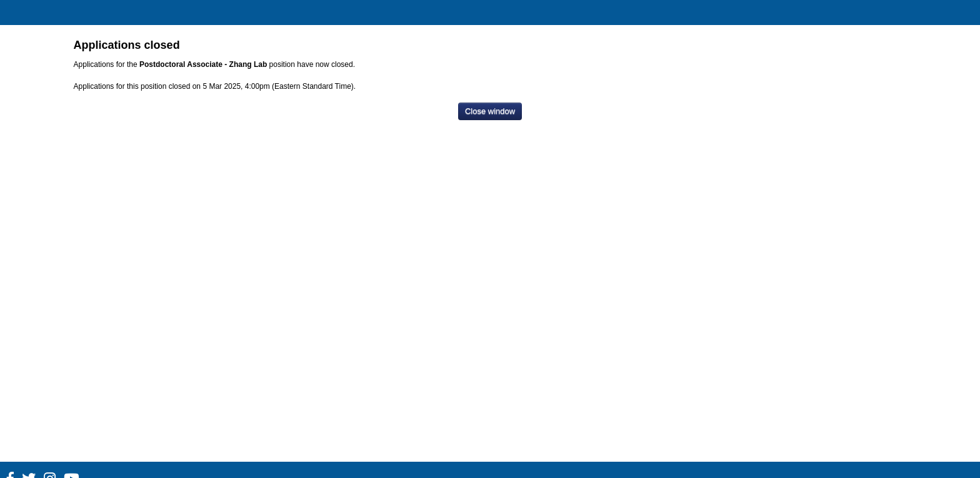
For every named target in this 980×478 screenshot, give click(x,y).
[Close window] (490, 112)
